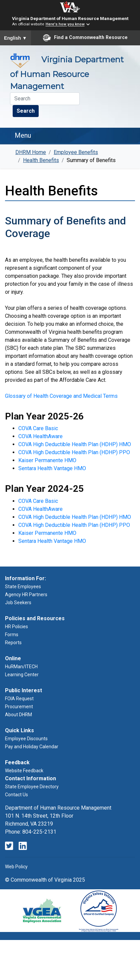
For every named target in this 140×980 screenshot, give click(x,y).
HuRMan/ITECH (21, 667)
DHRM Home (31, 152)
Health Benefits (41, 160)
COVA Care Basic (38, 428)
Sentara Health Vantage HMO (52, 468)
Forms (12, 635)
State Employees (23, 587)
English (15, 38)
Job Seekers (18, 603)
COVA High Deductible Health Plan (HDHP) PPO (74, 452)
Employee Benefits (76, 152)
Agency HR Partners (26, 595)
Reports (13, 643)
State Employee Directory (32, 787)
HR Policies (16, 627)
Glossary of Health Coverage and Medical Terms (61, 396)
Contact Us (16, 795)
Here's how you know (65, 24)
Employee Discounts (26, 739)
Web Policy (16, 867)
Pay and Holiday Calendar (32, 747)
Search (26, 111)
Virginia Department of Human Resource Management (70, 18)
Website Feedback (24, 771)
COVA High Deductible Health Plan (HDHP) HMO (75, 444)
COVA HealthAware (40, 436)
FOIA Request (19, 699)
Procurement (19, 707)
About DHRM (18, 715)
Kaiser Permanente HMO (47, 460)
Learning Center (22, 675)
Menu (23, 135)
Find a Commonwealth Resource (85, 38)
